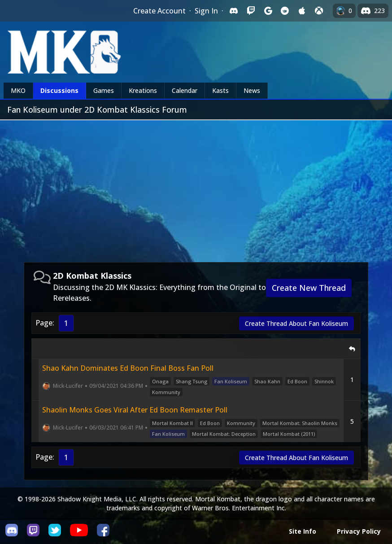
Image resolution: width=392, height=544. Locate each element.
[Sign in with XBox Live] (319, 11)
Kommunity (166, 392)
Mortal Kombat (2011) (289, 434)
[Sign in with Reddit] (285, 11)
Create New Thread (309, 288)
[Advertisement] (196, 188)
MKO (18, 90)
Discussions (59, 90)
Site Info (303, 531)
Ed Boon (297, 381)
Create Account (159, 11)
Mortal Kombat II (172, 423)
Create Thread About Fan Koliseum (296, 323)
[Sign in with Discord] (234, 11)
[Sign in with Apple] (302, 11)
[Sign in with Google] (268, 11)
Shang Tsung (192, 381)
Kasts (220, 90)
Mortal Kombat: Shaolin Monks (300, 423)
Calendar (185, 90)
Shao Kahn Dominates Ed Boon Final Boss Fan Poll (128, 368)
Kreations (143, 90)
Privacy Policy (359, 531)
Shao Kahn (267, 381)
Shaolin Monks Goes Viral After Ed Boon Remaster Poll (135, 410)
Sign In (206, 11)
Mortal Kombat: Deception (224, 434)
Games (104, 90)
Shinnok (324, 381)
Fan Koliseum (231, 381)
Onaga (160, 381)
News (252, 90)
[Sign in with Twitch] (251, 11)
